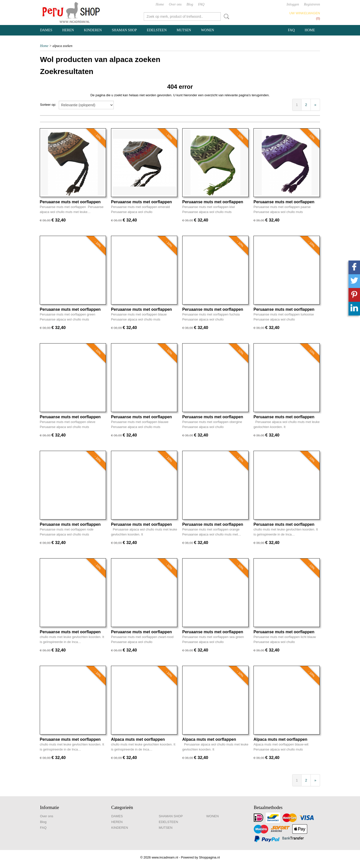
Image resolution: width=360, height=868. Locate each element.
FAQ (201, 4)
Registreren (312, 4)
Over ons (175, 4)
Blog (190, 4)
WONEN (207, 30)
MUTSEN (184, 30)
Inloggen (293, 4)
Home (160, 4)
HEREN (68, 30)
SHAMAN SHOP (124, 30)
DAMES (46, 30)
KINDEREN (93, 30)
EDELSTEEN (157, 30)
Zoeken (225, 16)
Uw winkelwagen (305, 13)
